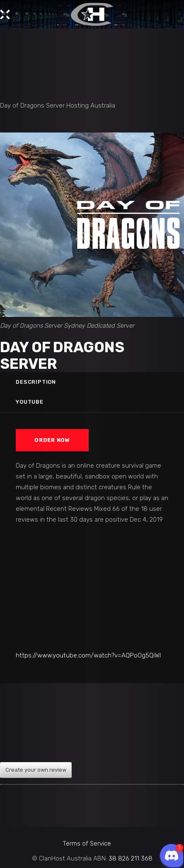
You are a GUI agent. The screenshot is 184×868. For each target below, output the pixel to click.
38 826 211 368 (131, 858)
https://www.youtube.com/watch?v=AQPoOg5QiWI (88, 655)
